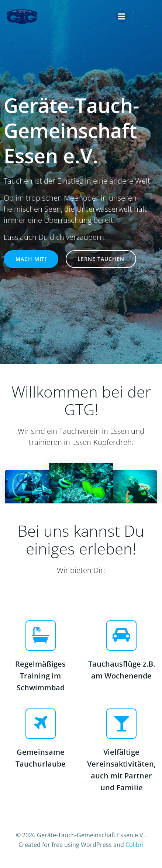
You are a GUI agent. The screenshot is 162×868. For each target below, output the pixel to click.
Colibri (135, 845)
